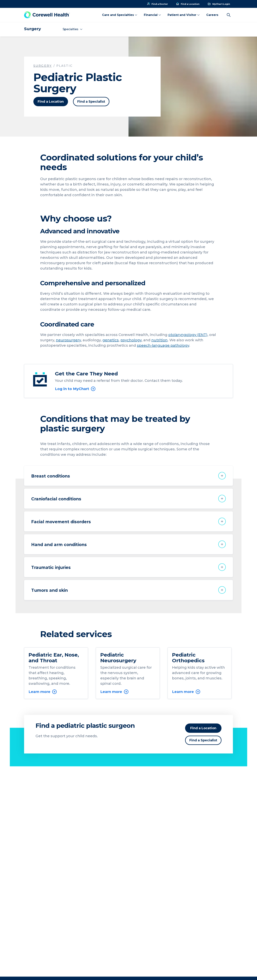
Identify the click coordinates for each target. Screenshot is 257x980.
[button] (128, 476)
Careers (212, 15)
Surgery (32, 29)
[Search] (229, 15)
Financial (153, 15)
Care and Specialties (120, 15)
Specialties (73, 29)
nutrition (159, 340)
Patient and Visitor (184, 15)
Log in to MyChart (75, 389)
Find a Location (51, 102)
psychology (131, 340)
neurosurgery (68, 340)
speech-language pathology (163, 345)
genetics (111, 340)
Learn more (43, 692)
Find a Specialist (91, 102)
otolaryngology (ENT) (188, 335)
